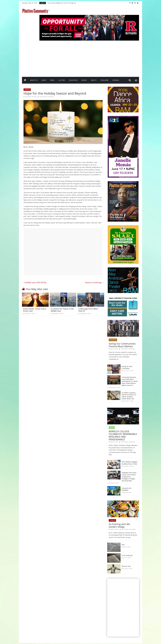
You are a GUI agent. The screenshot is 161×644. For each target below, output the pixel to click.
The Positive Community (47, 97)
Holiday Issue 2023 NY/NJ (34, 282)
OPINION (116, 80)
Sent (123, 545)
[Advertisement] (89, 58)
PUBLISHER (104, 80)
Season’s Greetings (95, 282)
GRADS (112, 428)
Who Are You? (126, 566)
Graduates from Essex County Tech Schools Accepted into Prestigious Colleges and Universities (129, 477)
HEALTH (94, 80)
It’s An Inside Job (127, 555)
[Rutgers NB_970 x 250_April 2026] (89, 16)
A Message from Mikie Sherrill (88, 310)
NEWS (52, 80)
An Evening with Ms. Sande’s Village (120, 525)
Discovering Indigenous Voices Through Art (62, 3)
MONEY (84, 80)
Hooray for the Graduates (126, 489)
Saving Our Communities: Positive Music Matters (122, 345)
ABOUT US (34, 80)
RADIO (44, 80)
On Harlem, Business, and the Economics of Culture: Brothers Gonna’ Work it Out (129, 396)
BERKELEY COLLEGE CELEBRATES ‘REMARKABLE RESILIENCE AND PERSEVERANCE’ (123, 435)
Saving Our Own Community (127, 367)
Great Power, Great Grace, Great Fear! (35, 310)
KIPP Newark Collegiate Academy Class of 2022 (129, 463)
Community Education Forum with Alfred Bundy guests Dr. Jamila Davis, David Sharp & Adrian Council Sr (129, 381)
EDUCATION (73, 80)
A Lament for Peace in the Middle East (62, 310)
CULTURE (62, 80)
